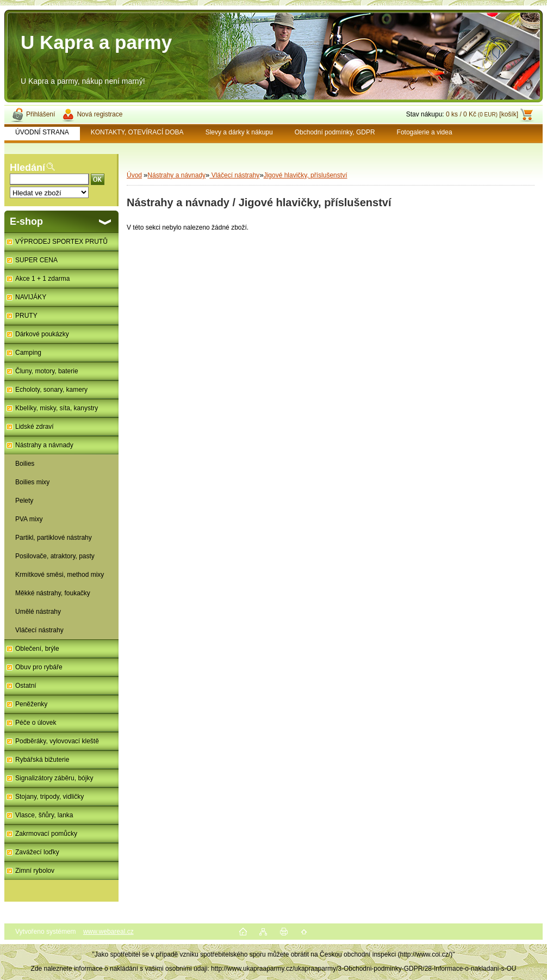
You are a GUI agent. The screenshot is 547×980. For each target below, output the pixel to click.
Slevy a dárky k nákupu (239, 132)
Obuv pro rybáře (39, 667)
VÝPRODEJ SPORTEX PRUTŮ (61, 242)
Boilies (25, 464)
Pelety (24, 501)
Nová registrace (100, 114)
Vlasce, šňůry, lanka (44, 815)
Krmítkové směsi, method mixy (60, 575)
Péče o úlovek (36, 723)
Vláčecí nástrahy (39, 630)
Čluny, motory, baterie (47, 371)
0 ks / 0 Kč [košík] (482, 114)
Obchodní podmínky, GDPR (335, 132)
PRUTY (26, 316)
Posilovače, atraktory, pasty (55, 556)
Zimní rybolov (35, 871)
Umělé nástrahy (38, 612)
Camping (28, 353)
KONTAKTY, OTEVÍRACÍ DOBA (137, 132)
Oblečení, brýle (37, 649)
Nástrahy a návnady (44, 445)
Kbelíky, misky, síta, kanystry (57, 408)
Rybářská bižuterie (42, 760)
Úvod (134, 175)
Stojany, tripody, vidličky (49, 797)
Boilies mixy (32, 482)
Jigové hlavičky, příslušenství (306, 175)
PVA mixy (29, 519)
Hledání (27, 168)
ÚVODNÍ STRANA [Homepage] (42, 132)
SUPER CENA (36, 260)
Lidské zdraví (35, 427)
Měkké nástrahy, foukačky (53, 593)
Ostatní (26, 686)
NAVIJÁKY (31, 297)
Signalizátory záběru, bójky (54, 778)
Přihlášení (41, 114)
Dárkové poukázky (42, 334)
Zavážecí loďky (37, 852)
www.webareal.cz (108, 932)
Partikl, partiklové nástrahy (54, 538)
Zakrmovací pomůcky (46, 834)
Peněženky (31, 704)
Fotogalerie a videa (425, 132)
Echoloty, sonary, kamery (51, 390)
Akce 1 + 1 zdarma (42, 279)
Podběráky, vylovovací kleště (57, 741)
